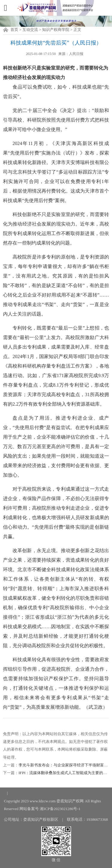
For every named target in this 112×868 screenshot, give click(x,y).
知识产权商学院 (56, 30)
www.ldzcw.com (43, 801)
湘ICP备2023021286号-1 (60, 809)
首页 (14, 30)
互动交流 (30, 30)
